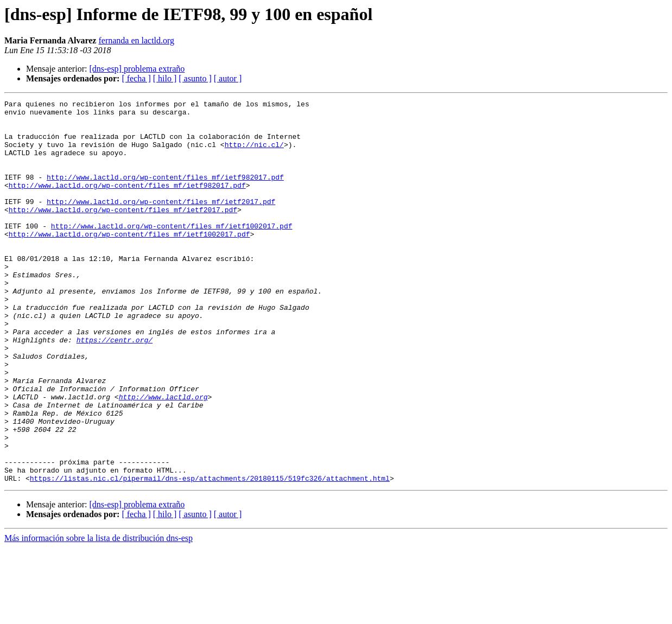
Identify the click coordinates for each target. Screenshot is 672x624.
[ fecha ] (136, 78)
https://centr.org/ (115, 389)
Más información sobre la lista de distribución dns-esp (99, 615)
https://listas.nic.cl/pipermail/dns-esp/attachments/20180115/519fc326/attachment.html (210, 555)
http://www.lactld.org (163, 457)
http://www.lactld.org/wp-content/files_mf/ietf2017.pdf (161, 222)
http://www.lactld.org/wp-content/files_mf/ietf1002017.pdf (172, 252)
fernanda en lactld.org (136, 40)
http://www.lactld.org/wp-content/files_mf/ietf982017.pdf (165, 193)
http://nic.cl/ (254, 154)
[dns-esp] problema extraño (137, 69)
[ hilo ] (165, 78)
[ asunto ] (195, 78)
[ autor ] (228, 78)
